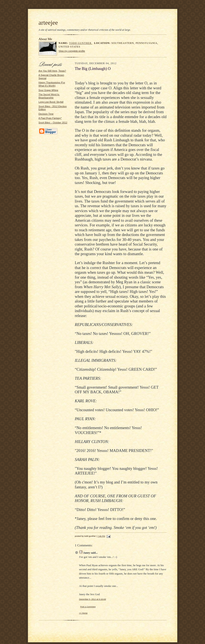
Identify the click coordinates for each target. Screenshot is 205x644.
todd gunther (81, 43)
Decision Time (46, 114)
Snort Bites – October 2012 (53, 123)
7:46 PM (101, 536)
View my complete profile (72, 51)
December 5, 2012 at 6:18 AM (93, 599)
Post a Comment (88, 607)
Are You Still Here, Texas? (52, 71)
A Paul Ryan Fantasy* (50, 118)
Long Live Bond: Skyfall (51, 102)
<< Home (83, 613)
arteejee (48, 23)
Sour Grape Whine (49, 90)
